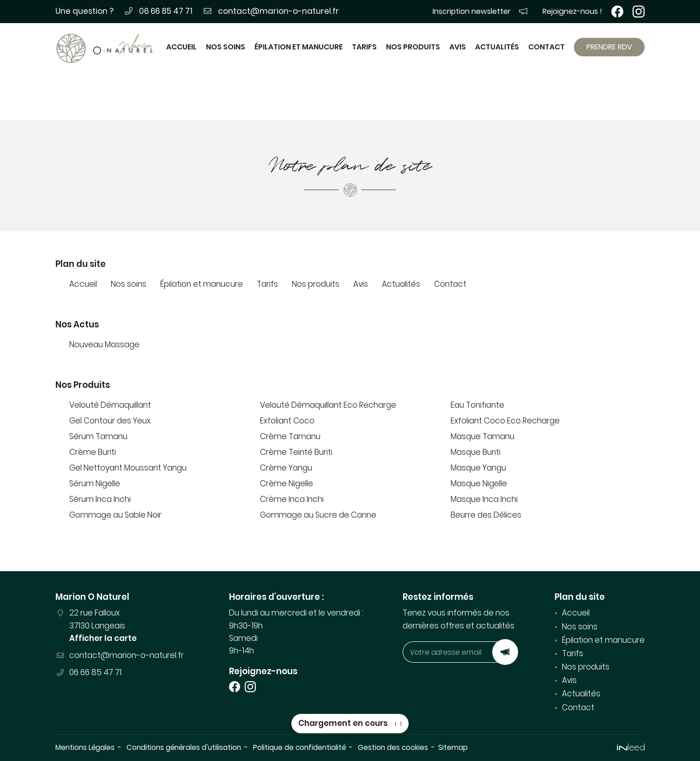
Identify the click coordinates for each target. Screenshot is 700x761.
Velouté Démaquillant (110, 405)
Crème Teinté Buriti (296, 452)
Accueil (181, 47)
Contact (546, 47)
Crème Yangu (286, 468)
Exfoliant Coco (287, 421)
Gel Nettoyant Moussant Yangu (128, 468)
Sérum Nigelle (95, 483)
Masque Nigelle (479, 483)
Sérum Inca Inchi (100, 499)
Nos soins (226, 47)
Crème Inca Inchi (292, 499)
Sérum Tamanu (98, 436)
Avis (458, 47)
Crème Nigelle (287, 483)
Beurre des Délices (486, 515)
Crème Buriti (93, 452)
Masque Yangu (478, 468)
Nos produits (413, 47)
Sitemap (453, 747)
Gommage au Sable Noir (115, 515)
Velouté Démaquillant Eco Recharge (328, 405)
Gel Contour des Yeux (110, 421)
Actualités (497, 47)
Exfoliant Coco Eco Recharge (505, 421)
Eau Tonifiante (477, 405)
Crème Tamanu (290, 436)
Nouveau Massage (104, 344)
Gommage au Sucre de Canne (318, 515)
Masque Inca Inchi (484, 499)
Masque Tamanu (483, 436)
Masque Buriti (476, 452)
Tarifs (364, 47)
